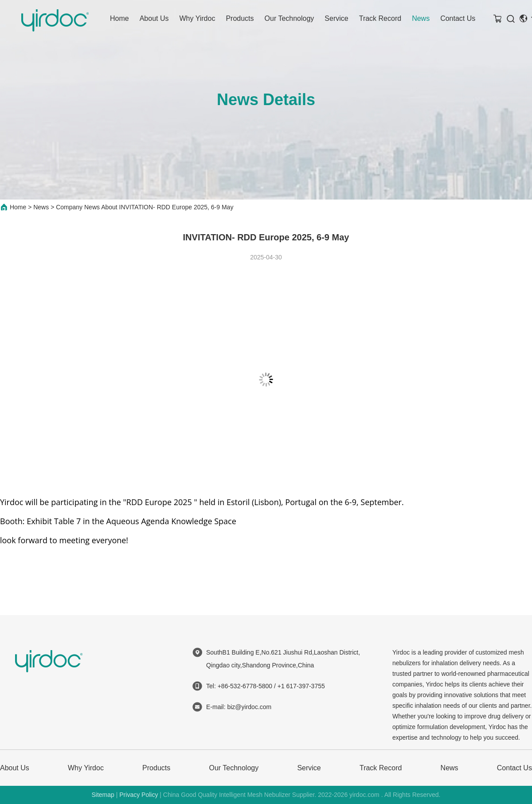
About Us (154, 18)
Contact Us (458, 18)
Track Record (380, 18)
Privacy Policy (139, 795)
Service (336, 18)
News (421, 18)
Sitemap (103, 795)
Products (240, 18)
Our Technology (289, 18)
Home (119, 18)
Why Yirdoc (198, 18)
